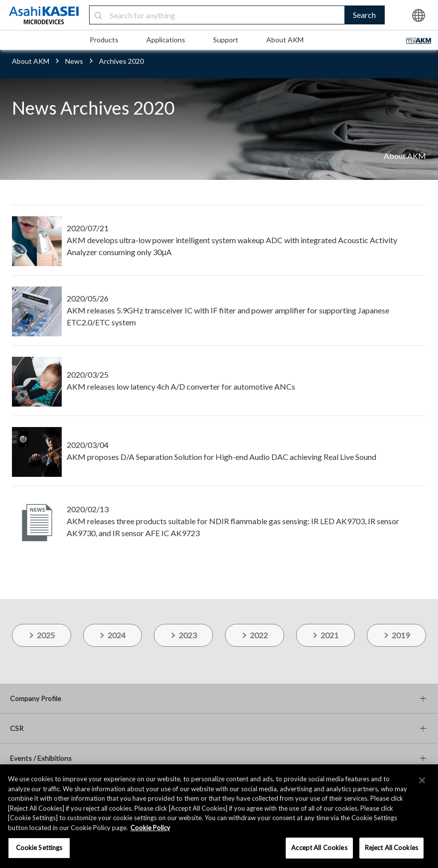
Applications (166, 40)
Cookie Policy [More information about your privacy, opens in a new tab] (150, 828)
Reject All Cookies (391, 848)
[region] (219, 816)
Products (104, 40)
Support (226, 40)
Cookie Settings (39, 848)
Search (364, 15)
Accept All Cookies (319, 848)
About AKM (285, 40)
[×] (422, 780)
